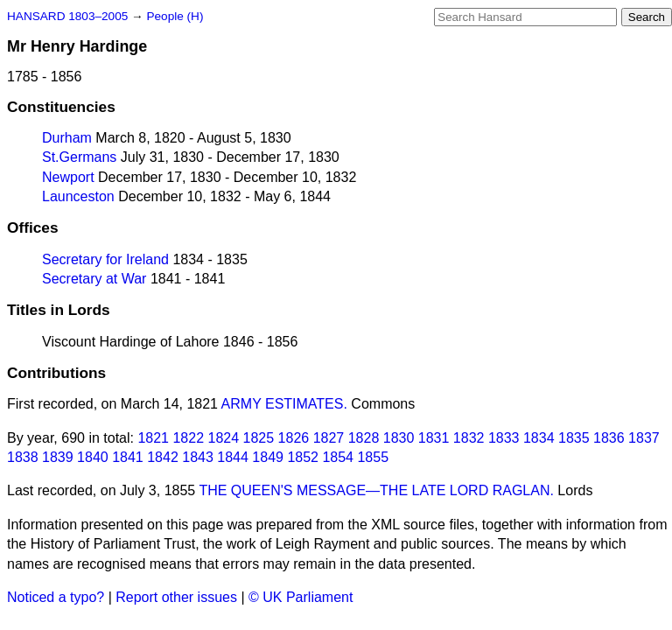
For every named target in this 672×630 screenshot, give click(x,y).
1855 (373, 457)
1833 (504, 438)
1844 (233, 457)
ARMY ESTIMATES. (284, 404)
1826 (294, 438)
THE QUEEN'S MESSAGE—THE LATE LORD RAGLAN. (376, 490)
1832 (469, 438)
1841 (128, 457)
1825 (259, 438)
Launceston (78, 196)
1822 (188, 438)
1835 (574, 438)
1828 (364, 438)
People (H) (175, 16)
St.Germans (79, 157)
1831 (434, 438)
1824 (224, 438)
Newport (68, 177)
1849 (268, 457)
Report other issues (176, 597)
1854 (338, 457)
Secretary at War (94, 279)
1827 (329, 438)
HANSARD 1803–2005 (67, 16)
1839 (58, 457)
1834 (539, 438)
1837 (644, 438)
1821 (153, 438)
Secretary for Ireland (105, 259)
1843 (198, 457)
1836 (609, 438)
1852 (303, 457)
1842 (163, 457)
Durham (67, 138)
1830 (399, 438)
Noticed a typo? (56, 597)
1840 (93, 457)
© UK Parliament (301, 597)
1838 (23, 457)
